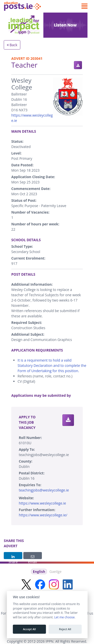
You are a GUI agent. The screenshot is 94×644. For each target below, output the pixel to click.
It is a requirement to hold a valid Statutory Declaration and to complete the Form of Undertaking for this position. (52, 365)
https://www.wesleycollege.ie (42, 503)
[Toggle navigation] (84, 6)
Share (13, 557)
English (39, 572)
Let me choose (64, 617)
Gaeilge (55, 572)
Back (12, 45)
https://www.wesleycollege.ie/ (43, 515)
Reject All (65, 629)
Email (33, 557)
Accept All (29, 629)
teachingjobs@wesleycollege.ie (44, 490)
